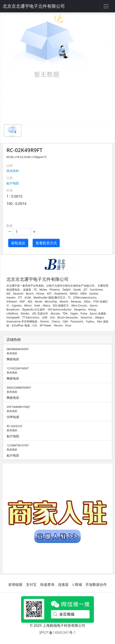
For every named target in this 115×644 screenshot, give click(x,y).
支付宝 (31, 584)
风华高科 (13, 171)
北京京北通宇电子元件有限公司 (34, 6)
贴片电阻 (13, 183)
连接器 (63, 584)
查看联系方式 (46, 243)
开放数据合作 (96, 584)
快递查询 (47, 584)
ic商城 (77, 584)
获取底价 (18, 243)
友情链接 (15, 584)
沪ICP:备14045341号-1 (57, 632)
